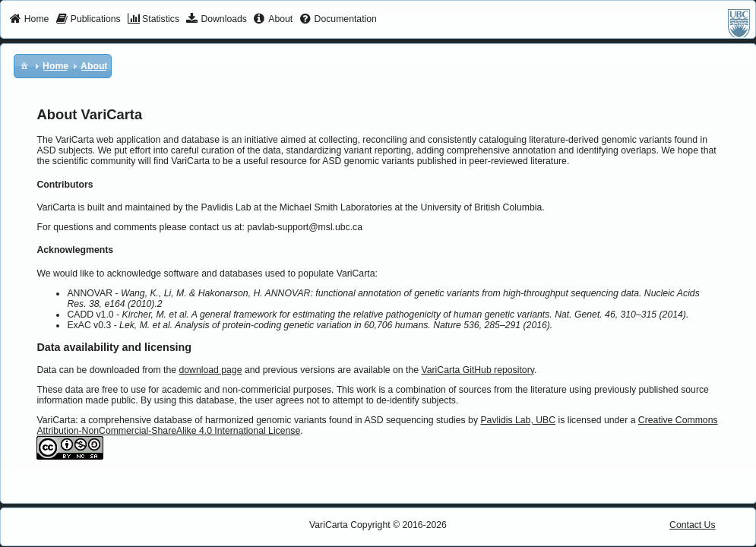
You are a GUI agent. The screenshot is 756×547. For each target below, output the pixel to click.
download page (210, 370)
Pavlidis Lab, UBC (518, 420)
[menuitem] (29, 20)
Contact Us (693, 525)
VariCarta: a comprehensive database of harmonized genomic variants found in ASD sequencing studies (251, 420)
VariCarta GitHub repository (477, 370)
